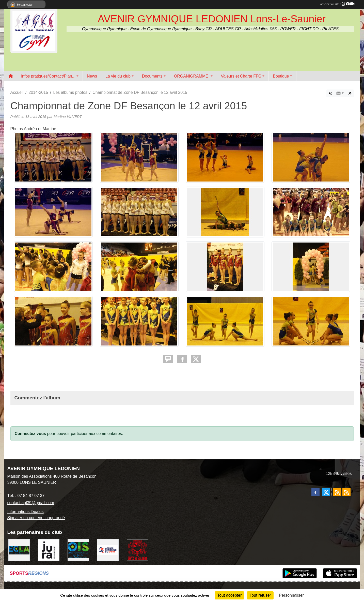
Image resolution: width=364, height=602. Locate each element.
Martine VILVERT (68, 117)
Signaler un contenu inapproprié (36, 518)
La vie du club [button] (118, 76)
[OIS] (78, 550)
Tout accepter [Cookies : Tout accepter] (229, 595)
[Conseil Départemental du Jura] (49, 550)
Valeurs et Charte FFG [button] (241, 76)
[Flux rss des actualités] (337, 492)
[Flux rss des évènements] (346, 492)
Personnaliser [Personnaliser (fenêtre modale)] (291, 595)
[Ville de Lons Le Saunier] (138, 550)
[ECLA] (19, 550)
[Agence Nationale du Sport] (108, 550)
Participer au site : (337, 4)
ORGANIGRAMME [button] (192, 76)
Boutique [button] (281, 76)
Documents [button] (152, 76)
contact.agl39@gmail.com (31, 503)
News (92, 76)
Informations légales (26, 512)
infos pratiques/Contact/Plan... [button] (48, 76)
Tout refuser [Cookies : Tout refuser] (260, 595)
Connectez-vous (30, 434)
